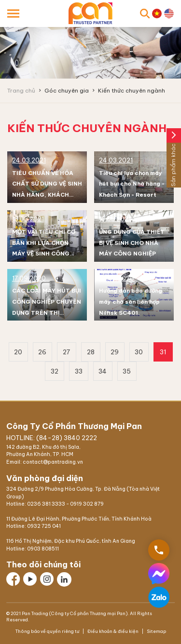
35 (127, 371)
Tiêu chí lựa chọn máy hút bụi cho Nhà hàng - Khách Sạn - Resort (132, 184)
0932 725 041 (44, 526)
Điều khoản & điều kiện (113, 631)
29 (115, 352)
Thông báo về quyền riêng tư (48, 631)
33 (79, 371)
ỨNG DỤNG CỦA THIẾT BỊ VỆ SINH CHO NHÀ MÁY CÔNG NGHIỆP (132, 243)
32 (55, 371)
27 (66, 352)
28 (91, 352)
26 (42, 352)
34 (103, 371)
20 (18, 352)
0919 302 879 (87, 504)
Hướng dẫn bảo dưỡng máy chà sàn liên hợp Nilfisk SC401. (131, 302)
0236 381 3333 (46, 504)
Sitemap (156, 631)
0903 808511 (43, 549)
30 (139, 352)
